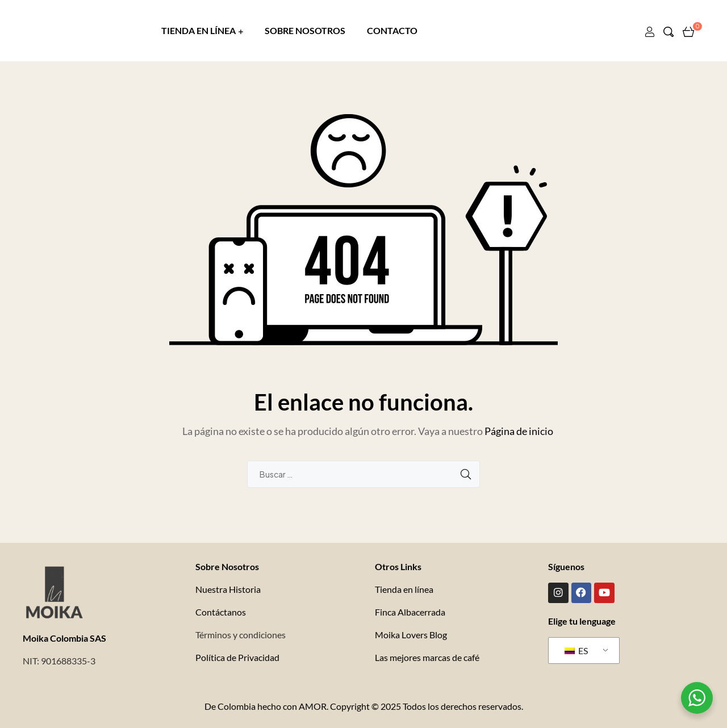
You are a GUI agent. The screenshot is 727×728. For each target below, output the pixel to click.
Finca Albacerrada (410, 612)
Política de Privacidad (237, 657)
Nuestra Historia (228, 589)
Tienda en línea (404, 589)
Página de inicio (519, 431)
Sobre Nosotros (227, 566)
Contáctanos (221, 612)
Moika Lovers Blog (411, 635)
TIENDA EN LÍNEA (199, 30)
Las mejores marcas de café (427, 657)
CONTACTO (392, 30)
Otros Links (398, 566)
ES (576, 649)
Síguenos (566, 566)
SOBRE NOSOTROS (305, 30)
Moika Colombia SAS (64, 638)
